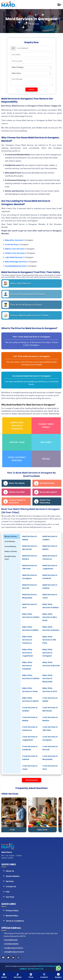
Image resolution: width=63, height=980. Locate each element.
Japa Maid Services (14, 257)
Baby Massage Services (16, 262)
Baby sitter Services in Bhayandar (47, 679)
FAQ (8, 892)
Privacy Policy (12, 911)
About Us (10, 871)
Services (10, 881)
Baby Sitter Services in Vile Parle (49, 640)
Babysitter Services (14, 240)
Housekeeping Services (15, 266)
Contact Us (11, 887)
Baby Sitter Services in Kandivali (27, 666)
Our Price (10, 897)
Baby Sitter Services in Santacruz (27, 640)
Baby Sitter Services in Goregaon (47, 653)
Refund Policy (12, 916)
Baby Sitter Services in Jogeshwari (28, 653)
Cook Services (12, 245)
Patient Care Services (15, 253)
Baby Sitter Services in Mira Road (50, 617)
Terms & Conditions (15, 921)
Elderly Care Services (14, 249)
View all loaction (32, 780)
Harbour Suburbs (11, 552)
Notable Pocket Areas (10, 558)
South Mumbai (10, 542)
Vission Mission (13, 876)
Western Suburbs (11, 537)
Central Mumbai (10, 547)
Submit (31, 89)
